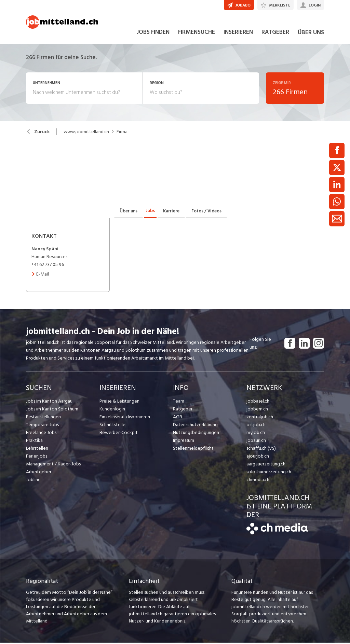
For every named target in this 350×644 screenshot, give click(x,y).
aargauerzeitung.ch (266, 465)
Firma (122, 133)
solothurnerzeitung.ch (269, 473)
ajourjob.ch (258, 457)
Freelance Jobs (41, 434)
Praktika (34, 442)
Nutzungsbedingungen (196, 434)
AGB (178, 418)
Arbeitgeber (39, 473)
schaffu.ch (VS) (261, 450)
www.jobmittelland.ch (86, 133)
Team (179, 402)
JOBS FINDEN (153, 33)
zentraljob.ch (260, 418)
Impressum (184, 442)
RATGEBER (275, 33)
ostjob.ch (256, 426)
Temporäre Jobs (42, 426)
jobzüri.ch (256, 442)
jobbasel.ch (258, 402)
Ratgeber (183, 410)
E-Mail (40, 275)
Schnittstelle (112, 426)
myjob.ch (256, 434)
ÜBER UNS (311, 34)
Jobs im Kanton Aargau (49, 402)
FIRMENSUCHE (197, 33)
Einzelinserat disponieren (125, 418)
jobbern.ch (257, 410)
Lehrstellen (37, 450)
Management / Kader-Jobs (53, 465)
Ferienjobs (37, 457)
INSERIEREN (238, 33)
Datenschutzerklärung (195, 426)
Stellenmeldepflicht (193, 450)
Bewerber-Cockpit (119, 434)
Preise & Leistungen (119, 402)
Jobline (33, 481)
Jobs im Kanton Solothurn (52, 410)
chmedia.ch (258, 481)
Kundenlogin (112, 410)
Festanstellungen (43, 418)
